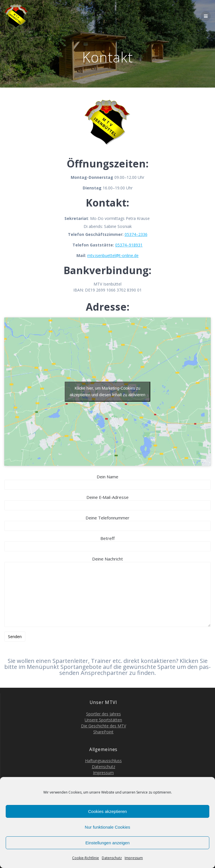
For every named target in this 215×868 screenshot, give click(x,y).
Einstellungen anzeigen (107, 843)
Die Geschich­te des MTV (104, 726)
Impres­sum (134, 858)
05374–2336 (136, 234)
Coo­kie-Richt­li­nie (86, 858)
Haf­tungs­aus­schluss (103, 761)
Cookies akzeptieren (107, 811)
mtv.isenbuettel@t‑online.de (113, 255)
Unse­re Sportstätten (103, 720)
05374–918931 (129, 245)
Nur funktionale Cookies (107, 827)
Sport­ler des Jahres (104, 714)
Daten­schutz (112, 858)
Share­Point (103, 732)
